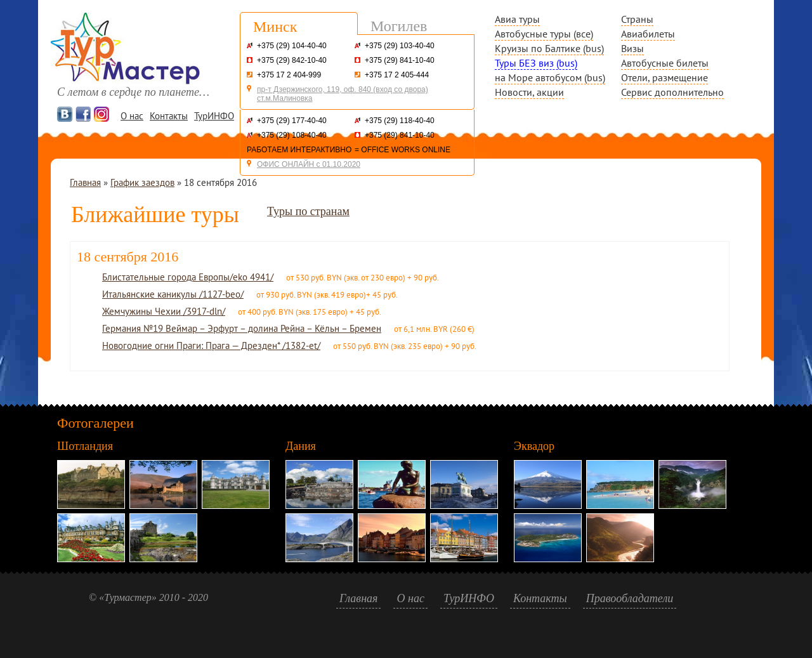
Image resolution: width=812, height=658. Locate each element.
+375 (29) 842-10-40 (292, 60)
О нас (132, 116)
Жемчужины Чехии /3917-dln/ (164, 311)
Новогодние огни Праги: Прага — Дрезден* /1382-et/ (211, 345)
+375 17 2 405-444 (397, 75)
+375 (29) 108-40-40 (292, 135)
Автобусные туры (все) (544, 34)
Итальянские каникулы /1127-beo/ (173, 294)
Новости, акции (529, 92)
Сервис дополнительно (672, 92)
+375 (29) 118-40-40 (400, 121)
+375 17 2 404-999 (289, 75)
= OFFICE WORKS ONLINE (403, 150)
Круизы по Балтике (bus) (549, 48)
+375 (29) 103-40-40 (400, 46)
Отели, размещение (665, 77)
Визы (632, 48)
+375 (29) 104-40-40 (292, 46)
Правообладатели (630, 598)
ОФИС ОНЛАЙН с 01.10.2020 (309, 164)
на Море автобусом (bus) (550, 77)
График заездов (142, 182)
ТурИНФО (214, 116)
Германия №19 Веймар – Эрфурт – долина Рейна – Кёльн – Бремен (242, 328)
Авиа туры (517, 19)
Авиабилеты (648, 34)
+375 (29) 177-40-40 (292, 121)
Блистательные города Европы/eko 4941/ (188, 277)
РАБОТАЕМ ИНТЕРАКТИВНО (299, 150)
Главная (85, 182)
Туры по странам (308, 211)
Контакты (169, 116)
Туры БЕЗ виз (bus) (536, 63)
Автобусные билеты (665, 63)
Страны (637, 19)
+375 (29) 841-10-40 (400, 60)
